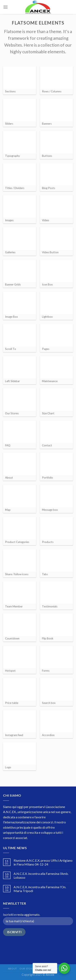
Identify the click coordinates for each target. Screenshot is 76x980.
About (12, 969)
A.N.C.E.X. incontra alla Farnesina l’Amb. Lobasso (41, 875)
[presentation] (34, 947)
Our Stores (27, 969)
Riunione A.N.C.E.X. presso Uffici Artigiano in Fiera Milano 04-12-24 (43, 862)
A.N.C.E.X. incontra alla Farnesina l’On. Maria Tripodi (40, 889)
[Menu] (5, 7)
